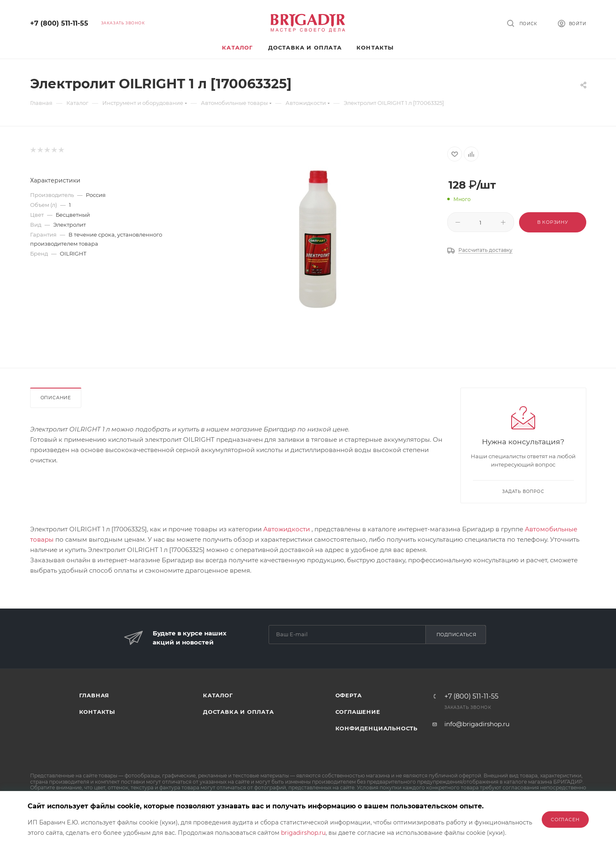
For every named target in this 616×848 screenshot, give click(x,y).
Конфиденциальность (376, 728)
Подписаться (457, 635)
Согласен (565, 820)
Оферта (349, 695)
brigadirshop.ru (303, 833)
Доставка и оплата (238, 712)
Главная (94, 695)
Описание (56, 398)
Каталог (218, 695)
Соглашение (358, 712)
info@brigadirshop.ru (477, 724)
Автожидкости (287, 529)
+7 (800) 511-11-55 (59, 23)
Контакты (97, 712)
